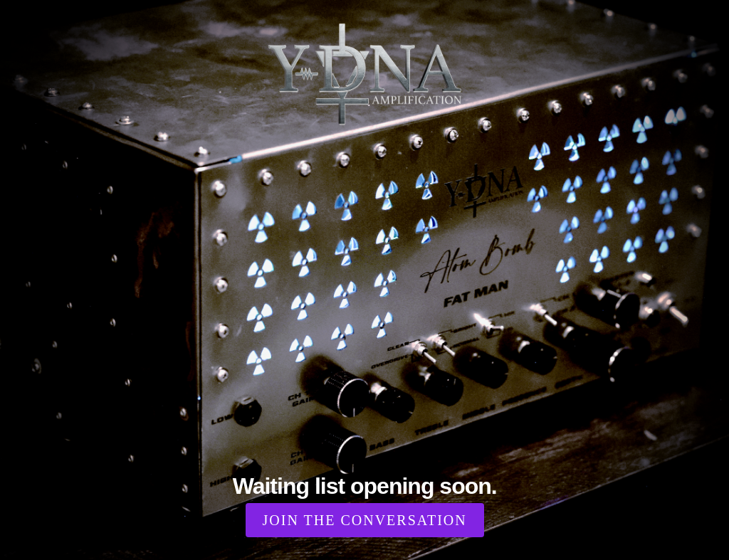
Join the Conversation (365, 520)
